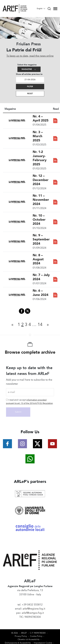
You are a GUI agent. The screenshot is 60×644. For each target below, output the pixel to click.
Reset (30, 94)
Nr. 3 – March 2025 (38, 136)
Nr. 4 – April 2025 (41, 118)
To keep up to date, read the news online (30, 56)
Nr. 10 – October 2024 (39, 220)
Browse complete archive (30, 352)
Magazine (29, 69)
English (41, 9)
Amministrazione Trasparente (30, 621)
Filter (30, 87)
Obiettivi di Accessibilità (29, 639)
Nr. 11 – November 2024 (41, 200)
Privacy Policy (21, 636)
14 (40, 325)
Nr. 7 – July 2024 (41, 277)
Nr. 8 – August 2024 (38, 259)
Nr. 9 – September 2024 (41, 239)
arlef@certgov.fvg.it (33, 613)
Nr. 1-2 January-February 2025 (40, 158)
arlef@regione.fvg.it (34, 609)
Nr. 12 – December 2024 (41, 180)
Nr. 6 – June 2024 (41, 293)
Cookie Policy (36, 636)
